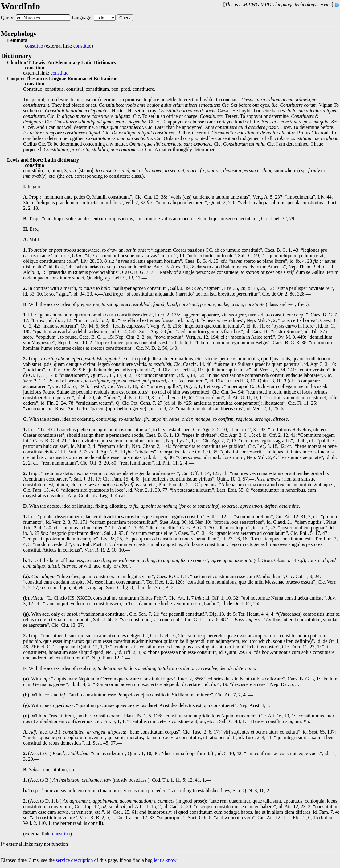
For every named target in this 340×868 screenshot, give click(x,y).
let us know (165, 860)
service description (74, 860)
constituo (34, 46)
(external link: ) (59, 46)
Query (125, 18)
